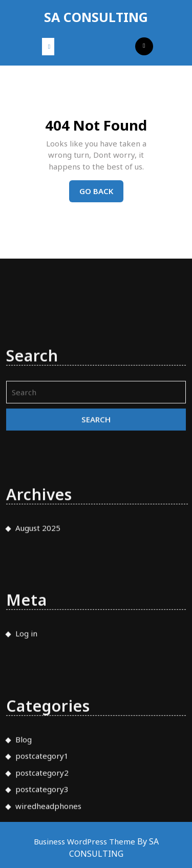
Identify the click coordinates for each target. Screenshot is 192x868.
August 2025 (38, 567)
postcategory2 (42, 812)
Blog (24, 778)
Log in (26, 672)
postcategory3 (42, 828)
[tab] (48, 47)
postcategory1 (42, 795)
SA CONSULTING (96, 17)
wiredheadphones (48, 845)
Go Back (101, 194)
